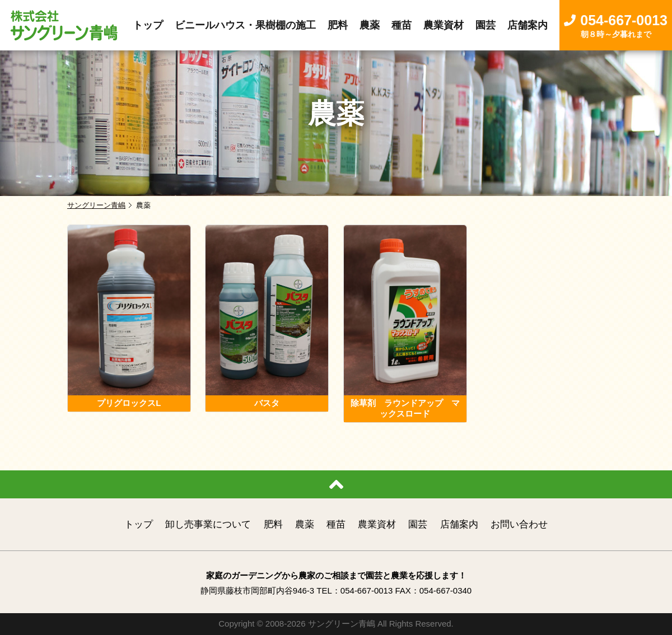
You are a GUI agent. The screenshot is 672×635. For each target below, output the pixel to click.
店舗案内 (459, 524)
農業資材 (377, 524)
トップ (139, 524)
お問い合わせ (519, 524)
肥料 (273, 524)
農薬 (305, 524)
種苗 (336, 524)
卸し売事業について (208, 524)
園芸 (418, 524)
